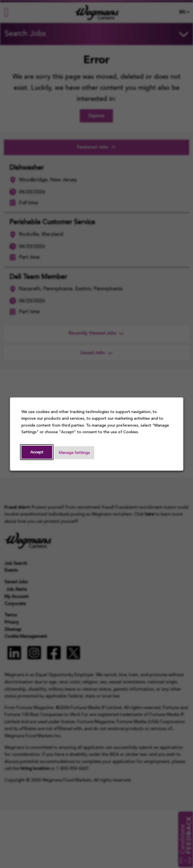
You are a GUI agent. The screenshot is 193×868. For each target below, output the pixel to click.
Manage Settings (74, 453)
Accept (37, 453)
